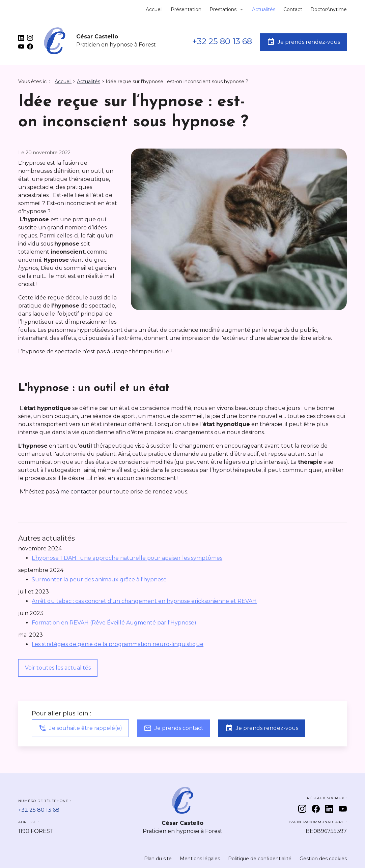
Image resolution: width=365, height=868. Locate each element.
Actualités (264, 9)
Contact (293, 9)
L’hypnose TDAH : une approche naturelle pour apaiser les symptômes (127, 558)
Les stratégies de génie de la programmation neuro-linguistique (118, 644)
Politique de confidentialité (260, 859)
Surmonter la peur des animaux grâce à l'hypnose (99, 580)
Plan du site (158, 859)
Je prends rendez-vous (303, 42)
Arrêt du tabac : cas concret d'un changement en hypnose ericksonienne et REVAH (144, 601)
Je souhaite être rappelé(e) (80, 728)
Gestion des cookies (323, 859)
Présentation (186, 9)
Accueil (154, 9)
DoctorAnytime (329, 9)
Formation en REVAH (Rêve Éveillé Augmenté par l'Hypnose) (114, 623)
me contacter (79, 492)
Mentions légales (200, 859)
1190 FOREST (36, 831)
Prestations (224, 9)
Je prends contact (174, 728)
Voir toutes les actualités (58, 668)
